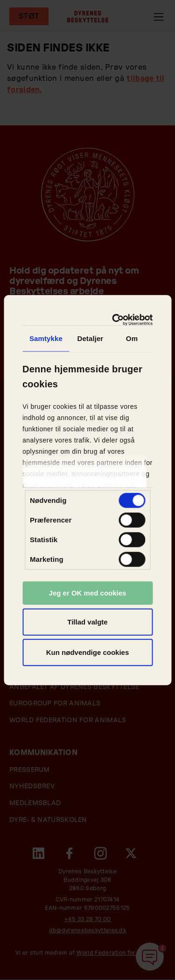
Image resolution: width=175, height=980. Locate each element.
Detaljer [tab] (90, 338)
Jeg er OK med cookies (88, 593)
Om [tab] (132, 338)
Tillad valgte (87, 621)
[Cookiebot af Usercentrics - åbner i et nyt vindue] (116, 319)
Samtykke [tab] (46, 338)
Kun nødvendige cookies (88, 652)
